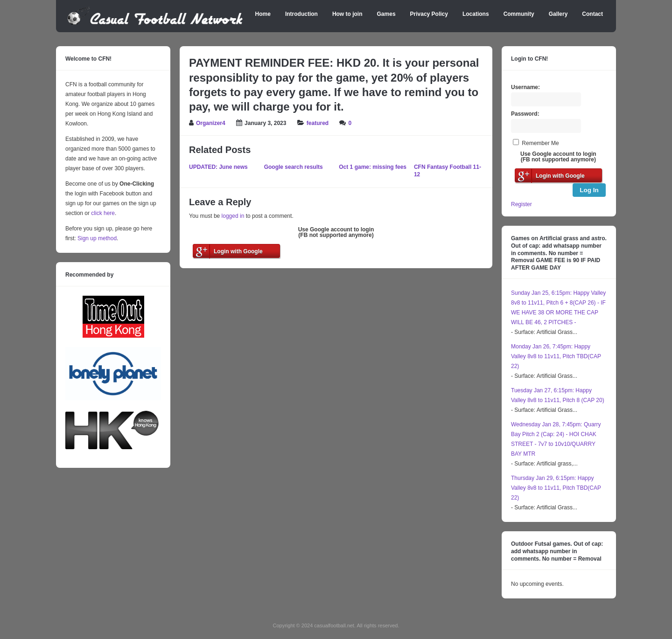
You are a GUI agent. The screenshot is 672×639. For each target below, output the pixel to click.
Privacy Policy (429, 14)
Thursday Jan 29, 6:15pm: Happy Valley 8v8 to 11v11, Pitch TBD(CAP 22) (556, 488)
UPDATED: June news (218, 167)
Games (386, 14)
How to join (347, 14)
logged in (233, 216)
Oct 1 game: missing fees (373, 167)
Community (519, 14)
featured (318, 123)
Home (263, 14)
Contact (592, 14)
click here (103, 213)
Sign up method (96, 238)
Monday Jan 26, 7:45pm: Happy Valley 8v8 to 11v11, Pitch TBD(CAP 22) (556, 356)
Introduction (301, 14)
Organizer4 (211, 123)
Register (521, 204)
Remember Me (540, 143)
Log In (589, 190)
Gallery (558, 14)
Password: (525, 114)
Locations (476, 14)
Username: (525, 87)
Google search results (294, 167)
